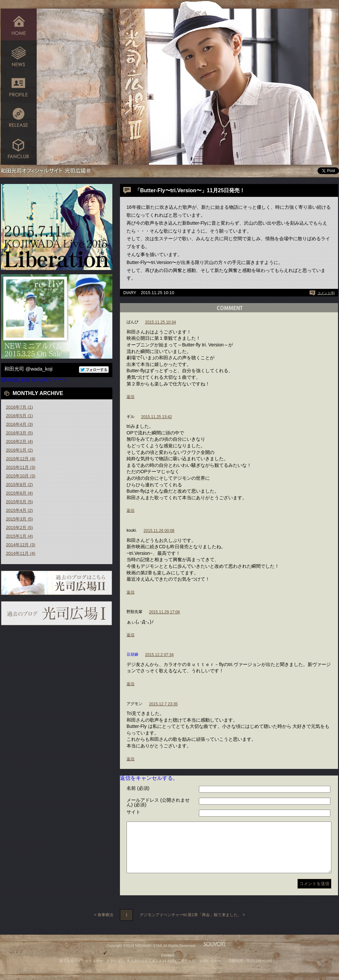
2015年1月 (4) (19, 536)
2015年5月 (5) (19, 502)
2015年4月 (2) (19, 510)
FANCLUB (19, 150)
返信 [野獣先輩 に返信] (131, 635)
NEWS (19, 55)
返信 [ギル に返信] (131, 511)
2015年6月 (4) (19, 493)
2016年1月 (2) (19, 450)
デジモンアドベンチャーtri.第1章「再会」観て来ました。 (191, 925)
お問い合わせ (210, 971)
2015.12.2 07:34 (159, 655)
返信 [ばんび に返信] (131, 397)
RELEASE (19, 118)
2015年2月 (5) (19, 528)
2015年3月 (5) (19, 519)
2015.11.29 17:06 (164, 612)
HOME (19, 24)
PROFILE (19, 87)
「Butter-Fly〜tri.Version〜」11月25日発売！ (190, 190)
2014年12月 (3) (21, 545)
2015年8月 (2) (19, 485)
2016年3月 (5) (19, 433)
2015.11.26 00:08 (159, 531)
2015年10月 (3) (21, 476)
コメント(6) (326, 293)
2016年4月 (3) (19, 424)
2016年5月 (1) (19, 416)
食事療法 (105, 925)
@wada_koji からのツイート (35, 380)
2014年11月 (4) (21, 553)
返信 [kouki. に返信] (131, 592)
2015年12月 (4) (21, 459)
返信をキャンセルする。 (149, 778)
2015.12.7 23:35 (163, 704)
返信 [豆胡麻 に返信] (131, 684)
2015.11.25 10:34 (160, 322)
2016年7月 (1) (19, 407)
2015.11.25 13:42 (156, 417)
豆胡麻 (132, 654)
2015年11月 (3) (21, 467)
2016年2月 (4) (19, 442)
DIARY (130, 293)
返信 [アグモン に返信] (131, 759)
